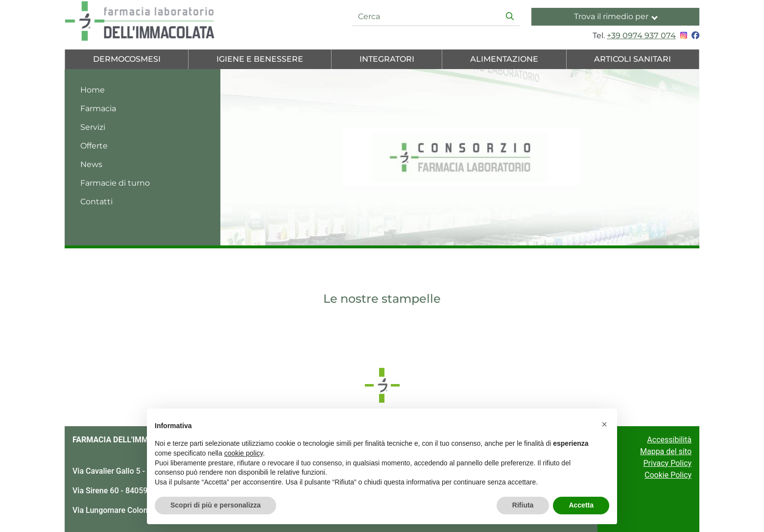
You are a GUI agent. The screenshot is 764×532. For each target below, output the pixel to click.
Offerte (94, 146)
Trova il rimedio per (616, 16)
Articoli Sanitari (633, 59)
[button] (604, 424)
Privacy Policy (668, 463)
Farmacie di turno (115, 183)
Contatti (96, 202)
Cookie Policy (668, 475)
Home (93, 90)
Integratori (387, 59)
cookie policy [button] (244, 453)
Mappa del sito (666, 451)
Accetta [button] (581, 505)
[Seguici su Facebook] (694, 36)
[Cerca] (427, 17)
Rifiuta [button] (523, 505)
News (91, 164)
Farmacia (98, 109)
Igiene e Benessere (260, 59)
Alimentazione (504, 59)
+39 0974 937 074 (641, 36)
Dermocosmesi (127, 59)
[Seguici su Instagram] (682, 36)
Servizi (93, 127)
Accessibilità (669, 440)
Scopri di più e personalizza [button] (215, 505)
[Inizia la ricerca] (510, 17)
